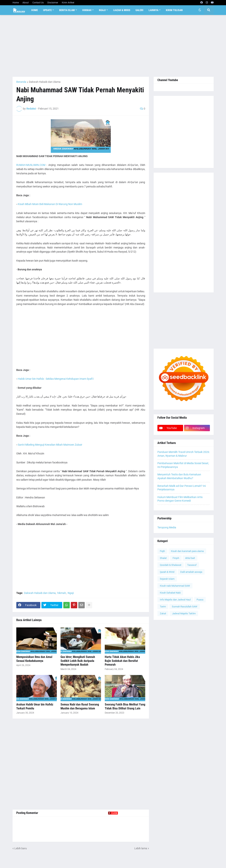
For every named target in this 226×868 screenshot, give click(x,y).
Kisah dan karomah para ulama (187, 551)
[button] (200, 10)
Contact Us (38, 3)
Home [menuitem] (35, 10)
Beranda (21, 82)
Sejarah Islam (167, 579)
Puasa (200, 600)
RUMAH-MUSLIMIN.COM (31, 165)
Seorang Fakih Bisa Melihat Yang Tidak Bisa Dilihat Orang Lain (125, 706)
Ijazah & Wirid (167, 572)
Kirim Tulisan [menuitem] (174, 10)
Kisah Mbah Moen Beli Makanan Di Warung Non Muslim (50, 204)
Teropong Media (167, 527)
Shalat (163, 558)
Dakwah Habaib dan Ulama (45, 82)
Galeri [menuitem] (139, 10)
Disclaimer (53, 3)
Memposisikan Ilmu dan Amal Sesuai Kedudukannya (34, 659)
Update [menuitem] (47, 10)
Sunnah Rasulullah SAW (185, 607)
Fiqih (162, 551)
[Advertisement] (113, 46)
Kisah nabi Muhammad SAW (175, 586)
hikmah (62, 593)
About (26, 3)
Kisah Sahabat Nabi (170, 593)
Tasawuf (192, 565)
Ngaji (71, 593)
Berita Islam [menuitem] (67, 10)
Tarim (163, 607)
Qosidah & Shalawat (171, 565)
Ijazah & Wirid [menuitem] (122, 10)
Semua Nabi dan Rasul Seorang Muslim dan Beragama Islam (80, 706)
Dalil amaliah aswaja (191, 572)
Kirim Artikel (68, 3)
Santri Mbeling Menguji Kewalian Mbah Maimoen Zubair (50, 445)
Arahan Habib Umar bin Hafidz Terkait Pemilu (35, 706)
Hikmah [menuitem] (87, 10)
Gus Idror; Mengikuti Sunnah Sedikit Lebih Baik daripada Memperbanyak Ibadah (78, 661)
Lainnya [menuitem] (153, 10)
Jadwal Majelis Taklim (184, 613)
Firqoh (176, 558)
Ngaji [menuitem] (102, 10)
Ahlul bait (190, 558)
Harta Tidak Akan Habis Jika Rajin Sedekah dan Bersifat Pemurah (122, 661)
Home (16, 3)
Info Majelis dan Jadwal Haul (175, 600)
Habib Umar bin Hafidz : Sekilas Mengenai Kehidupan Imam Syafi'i (56, 379)
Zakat (163, 613)
